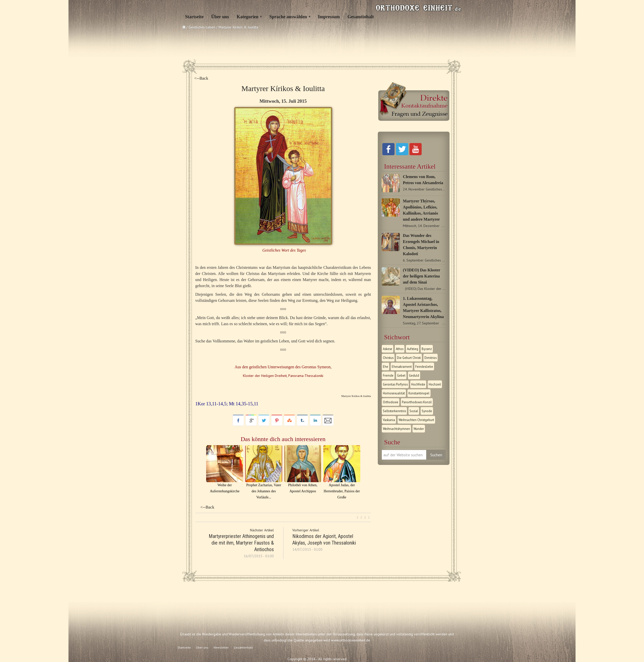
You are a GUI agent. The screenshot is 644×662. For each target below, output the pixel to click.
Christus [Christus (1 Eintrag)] (388, 358)
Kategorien (247, 17)
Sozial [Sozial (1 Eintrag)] (414, 411)
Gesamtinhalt (361, 17)
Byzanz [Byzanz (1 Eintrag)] (427, 349)
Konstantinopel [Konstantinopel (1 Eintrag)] (419, 393)
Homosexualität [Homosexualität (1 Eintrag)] (394, 393)
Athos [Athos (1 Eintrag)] (400, 349)
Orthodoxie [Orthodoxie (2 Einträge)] (391, 402)
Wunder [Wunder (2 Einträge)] (419, 429)
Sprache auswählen (288, 17)
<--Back (201, 78)
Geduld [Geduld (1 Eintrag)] (414, 375)
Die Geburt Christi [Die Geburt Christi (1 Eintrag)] (409, 358)
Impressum (329, 17)
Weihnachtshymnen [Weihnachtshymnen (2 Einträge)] (396, 429)
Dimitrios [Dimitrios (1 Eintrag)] (431, 358)
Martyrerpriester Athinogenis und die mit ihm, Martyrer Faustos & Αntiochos (241, 543)
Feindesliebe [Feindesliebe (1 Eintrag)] (424, 367)
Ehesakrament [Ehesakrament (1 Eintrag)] (402, 367)
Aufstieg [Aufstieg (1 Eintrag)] (413, 349)
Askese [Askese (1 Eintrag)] (388, 349)
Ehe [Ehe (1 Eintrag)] (386, 367)
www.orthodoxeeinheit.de (351, 640)
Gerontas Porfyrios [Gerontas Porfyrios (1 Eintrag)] (395, 384)
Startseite (194, 17)
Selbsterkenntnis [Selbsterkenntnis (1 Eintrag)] (394, 411)
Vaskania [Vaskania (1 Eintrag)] (389, 420)
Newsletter (221, 647)
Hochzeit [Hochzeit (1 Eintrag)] (435, 384)
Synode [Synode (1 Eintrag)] (427, 411)
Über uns (220, 17)
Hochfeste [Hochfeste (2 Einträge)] (418, 384)
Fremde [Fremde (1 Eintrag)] (388, 375)
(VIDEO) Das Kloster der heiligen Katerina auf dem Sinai (422, 276)
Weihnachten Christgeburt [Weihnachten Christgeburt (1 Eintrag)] (416, 420)
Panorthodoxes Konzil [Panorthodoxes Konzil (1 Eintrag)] (417, 402)
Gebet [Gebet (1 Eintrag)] (401, 375)
